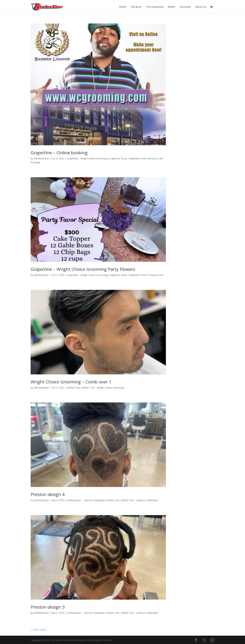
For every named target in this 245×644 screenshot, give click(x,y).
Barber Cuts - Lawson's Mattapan (140, 500)
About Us (201, 7)
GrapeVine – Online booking (59, 153)
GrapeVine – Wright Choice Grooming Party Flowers (83, 269)
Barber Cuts (74, 388)
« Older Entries (39, 630)
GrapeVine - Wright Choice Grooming (87, 158)
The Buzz (136, 7)
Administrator (41, 158)
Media (172, 7)
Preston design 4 (48, 494)
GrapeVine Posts (118, 158)
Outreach (185, 7)
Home (123, 7)
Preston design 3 (48, 607)
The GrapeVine (155, 7)
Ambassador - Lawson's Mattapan (86, 500)
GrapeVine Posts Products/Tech (146, 275)
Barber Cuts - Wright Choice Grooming (103, 388)
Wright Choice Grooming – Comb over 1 (71, 382)
